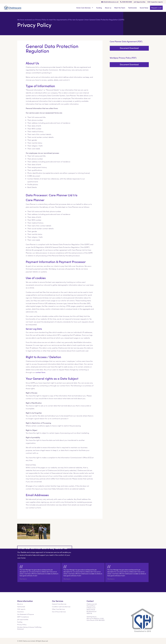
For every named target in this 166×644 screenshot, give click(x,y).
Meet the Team (120, 8)
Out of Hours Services (59, 612)
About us (108, 8)
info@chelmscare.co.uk (111, 2)
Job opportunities (23, 619)
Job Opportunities (140, 2)
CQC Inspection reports (155, 2)
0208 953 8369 (127, 2)
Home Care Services (85, 8)
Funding (99, 8)
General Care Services (59, 604)
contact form (40, 372)
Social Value (144, 8)
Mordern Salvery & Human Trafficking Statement (29, 628)
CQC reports (21, 609)
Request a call (156, 8)
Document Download (129, 48)
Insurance (20, 612)
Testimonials (132, 8)
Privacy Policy (22, 624)
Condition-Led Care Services (61, 607)
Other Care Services (58, 609)
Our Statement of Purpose (25, 614)
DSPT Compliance (23, 617)
